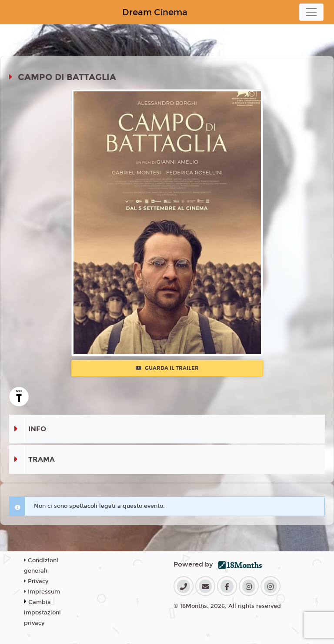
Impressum (42, 592)
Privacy (36, 581)
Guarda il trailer (167, 368)
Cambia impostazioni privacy (42, 613)
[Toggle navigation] (311, 12)
